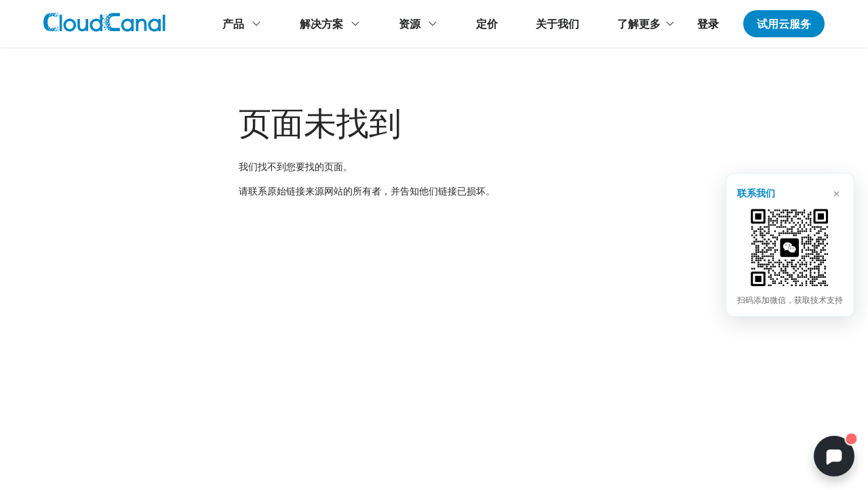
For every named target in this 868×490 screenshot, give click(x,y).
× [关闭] (836, 192)
